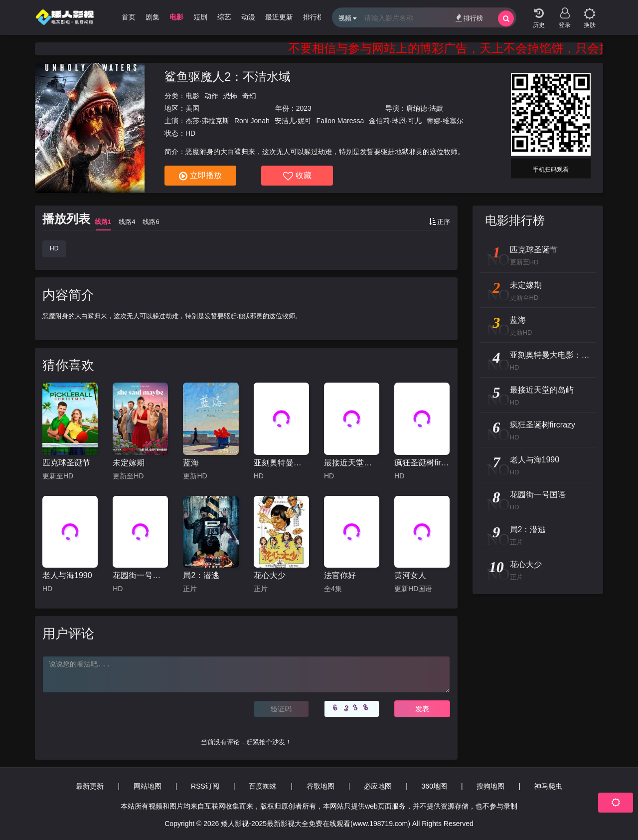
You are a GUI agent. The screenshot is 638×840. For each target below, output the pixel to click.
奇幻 (249, 96)
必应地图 (378, 786)
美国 (192, 108)
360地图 (434, 786)
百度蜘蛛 (263, 786)
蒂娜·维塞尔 (445, 121)
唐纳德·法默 (425, 108)
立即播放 (200, 176)
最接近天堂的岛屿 (352, 463)
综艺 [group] (224, 17)
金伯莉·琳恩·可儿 (395, 121)
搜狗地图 (490, 786)
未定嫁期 (129, 463)
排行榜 (469, 18)
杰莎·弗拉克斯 (207, 121)
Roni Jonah (252, 121)
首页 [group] (129, 17)
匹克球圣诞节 (66, 463)
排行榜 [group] (314, 17)
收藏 (297, 176)
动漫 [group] (248, 17)
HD (54, 248)
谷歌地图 (320, 786)
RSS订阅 (205, 786)
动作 (211, 96)
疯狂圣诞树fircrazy (422, 463)
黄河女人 (410, 575)
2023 (304, 108)
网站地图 (148, 786)
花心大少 (270, 575)
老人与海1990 (67, 575)
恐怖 (230, 96)
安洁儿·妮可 (293, 121)
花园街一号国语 (140, 575)
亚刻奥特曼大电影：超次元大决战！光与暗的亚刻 (281, 463)
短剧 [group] (200, 17)
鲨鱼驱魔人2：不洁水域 (228, 77)
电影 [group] (176, 17)
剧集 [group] (153, 17)
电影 (192, 96)
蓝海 (191, 463)
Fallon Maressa (340, 121)
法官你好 (340, 575)
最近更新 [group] (279, 17)
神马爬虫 (548, 786)
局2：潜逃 (201, 575)
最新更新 (90, 786)
